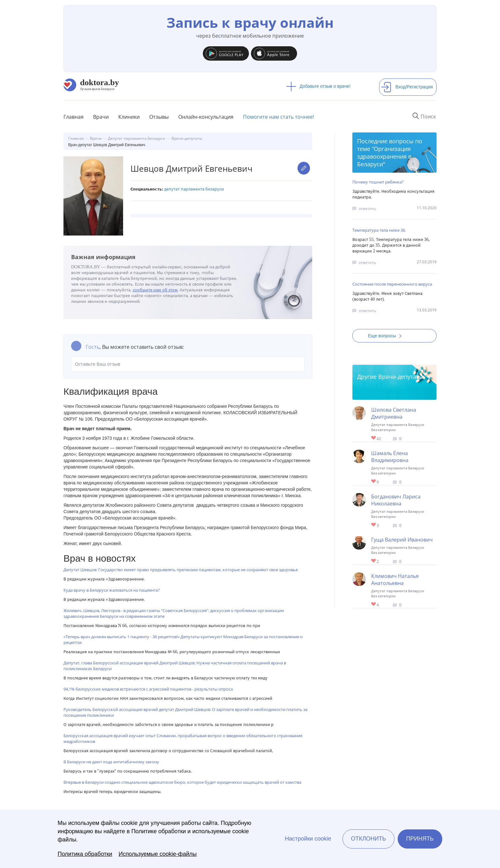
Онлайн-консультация (206, 117)
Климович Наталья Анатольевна (395, 580)
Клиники (129, 117)
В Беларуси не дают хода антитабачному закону (111, 762)
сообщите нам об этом (155, 290)
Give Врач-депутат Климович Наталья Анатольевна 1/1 (374, 605)
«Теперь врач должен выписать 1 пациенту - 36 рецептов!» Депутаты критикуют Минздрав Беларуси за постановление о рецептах (183, 640)
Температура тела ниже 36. (379, 230)
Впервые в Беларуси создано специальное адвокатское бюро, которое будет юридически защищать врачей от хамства (182, 782)
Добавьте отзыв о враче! (318, 86)
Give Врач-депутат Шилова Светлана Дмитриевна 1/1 (374, 438)
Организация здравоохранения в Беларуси (384, 156)
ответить (367, 209)
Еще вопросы (387, 336)
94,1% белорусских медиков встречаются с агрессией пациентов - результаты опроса (148, 689)
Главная (74, 117)
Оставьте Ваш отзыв (188, 364)
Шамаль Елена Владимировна (390, 457)
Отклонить (368, 839)
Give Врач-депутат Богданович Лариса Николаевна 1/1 (374, 525)
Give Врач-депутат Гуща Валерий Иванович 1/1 (374, 561)
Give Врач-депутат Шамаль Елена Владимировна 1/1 (374, 482)
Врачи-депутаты (401, 377)
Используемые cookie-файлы (158, 854)
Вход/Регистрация (407, 87)
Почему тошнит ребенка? (378, 182)
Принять (420, 839)
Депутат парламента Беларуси (194, 189)
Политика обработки (85, 854)
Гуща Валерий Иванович (402, 540)
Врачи (101, 117)
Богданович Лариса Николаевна (396, 500)
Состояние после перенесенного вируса (392, 284)
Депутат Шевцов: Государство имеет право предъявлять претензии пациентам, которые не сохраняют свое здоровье (181, 570)
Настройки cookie (308, 839)
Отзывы (159, 117)
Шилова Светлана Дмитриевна (394, 413)
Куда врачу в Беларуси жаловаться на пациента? (112, 590)
